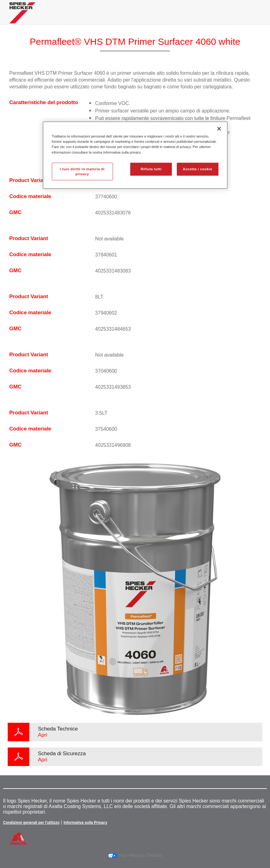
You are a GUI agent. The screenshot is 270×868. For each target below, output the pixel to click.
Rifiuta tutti (151, 169)
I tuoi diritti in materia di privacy (82, 171)
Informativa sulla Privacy (85, 823)
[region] (135, 155)
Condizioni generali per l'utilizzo (31, 823)
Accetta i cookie (197, 169)
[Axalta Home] (22, 17)
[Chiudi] (219, 129)
